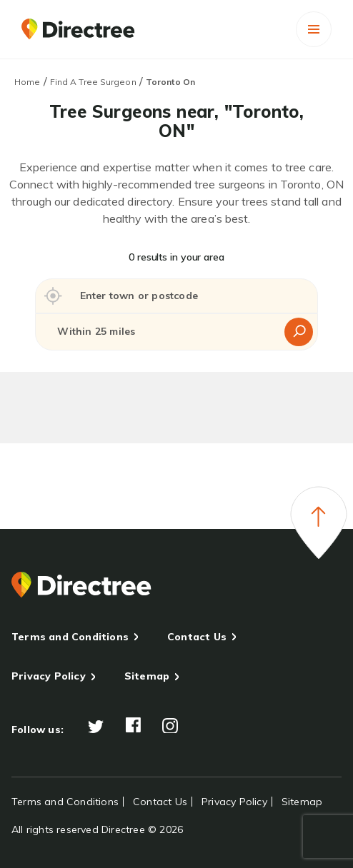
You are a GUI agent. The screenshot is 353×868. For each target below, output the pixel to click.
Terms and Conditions (70, 637)
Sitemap (147, 676)
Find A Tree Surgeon (93, 82)
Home (27, 82)
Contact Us (197, 637)
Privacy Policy (49, 676)
